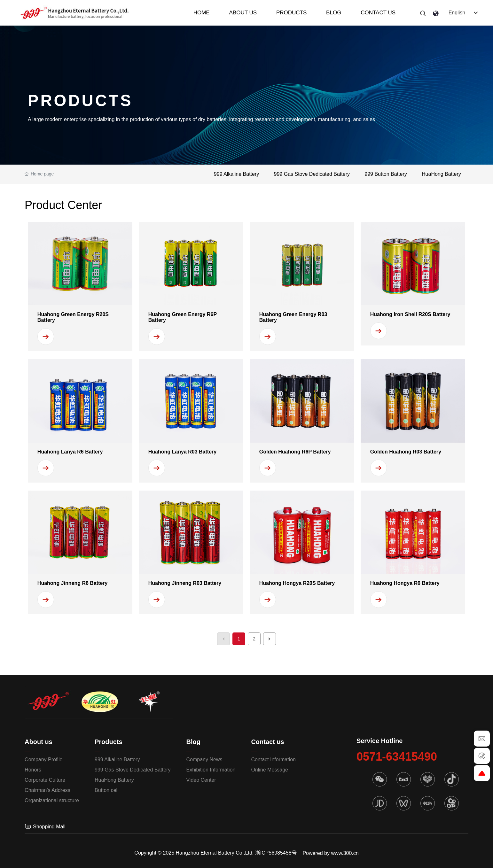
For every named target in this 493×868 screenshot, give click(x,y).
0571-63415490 (397, 757)
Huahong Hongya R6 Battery (405, 583)
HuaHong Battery (441, 174)
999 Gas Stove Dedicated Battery (312, 174)
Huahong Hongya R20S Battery (297, 583)
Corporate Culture (45, 780)
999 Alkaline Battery (236, 174)
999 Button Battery (386, 174)
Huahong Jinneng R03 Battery (185, 583)
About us (39, 742)
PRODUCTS (80, 101)
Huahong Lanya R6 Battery (70, 452)
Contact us (267, 742)
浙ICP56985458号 (276, 853)
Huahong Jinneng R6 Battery (73, 583)
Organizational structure (52, 800)
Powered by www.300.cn (330, 853)
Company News (204, 759)
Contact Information (273, 759)
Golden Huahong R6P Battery (295, 452)
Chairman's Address (47, 790)
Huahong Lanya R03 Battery (182, 452)
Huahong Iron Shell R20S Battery (410, 314)
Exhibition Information (211, 770)
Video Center (201, 780)
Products (109, 742)
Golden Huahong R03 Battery (406, 452)
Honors (33, 770)
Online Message (270, 770)
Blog (193, 742)
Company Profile (43, 759)
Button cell (107, 790)
